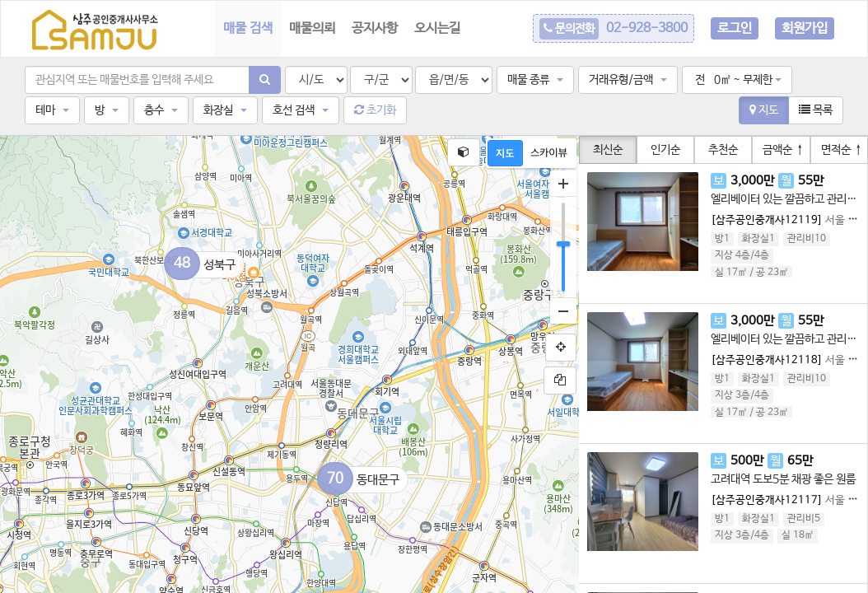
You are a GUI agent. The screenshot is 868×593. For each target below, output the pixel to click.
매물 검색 (248, 28)
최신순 (608, 150)
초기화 (375, 110)
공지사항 (375, 28)
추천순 (723, 150)
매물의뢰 (312, 28)
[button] (535, 80)
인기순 (665, 150)
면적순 (842, 150)
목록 (816, 110)
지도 (764, 110)
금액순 (784, 150)
